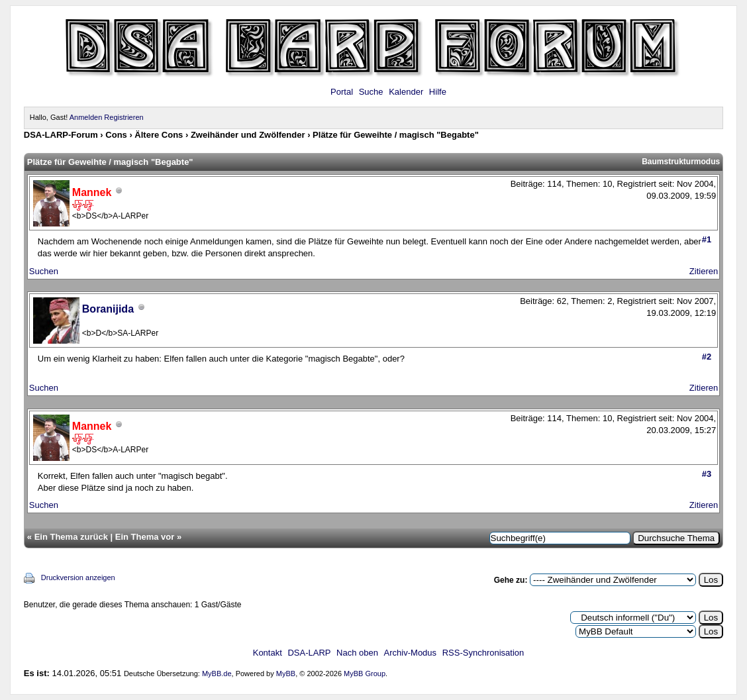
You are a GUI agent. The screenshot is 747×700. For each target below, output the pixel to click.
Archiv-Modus (410, 653)
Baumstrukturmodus (681, 162)
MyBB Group (365, 674)
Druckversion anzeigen (78, 577)
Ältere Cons (159, 135)
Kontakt (268, 653)
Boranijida (108, 309)
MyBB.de (217, 674)
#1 (707, 239)
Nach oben (357, 653)
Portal (342, 92)
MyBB (286, 674)
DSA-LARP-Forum (61, 135)
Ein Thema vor (145, 537)
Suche (371, 92)
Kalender (406, 92)
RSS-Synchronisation (483, 653)
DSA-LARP (309, 653)
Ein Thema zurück (71, 537)
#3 (707, 474)
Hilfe (438, 92)
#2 (707, 357)
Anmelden (86, 117)
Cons (116, 135)
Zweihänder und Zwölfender (248, 135)
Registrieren (124, 117)
